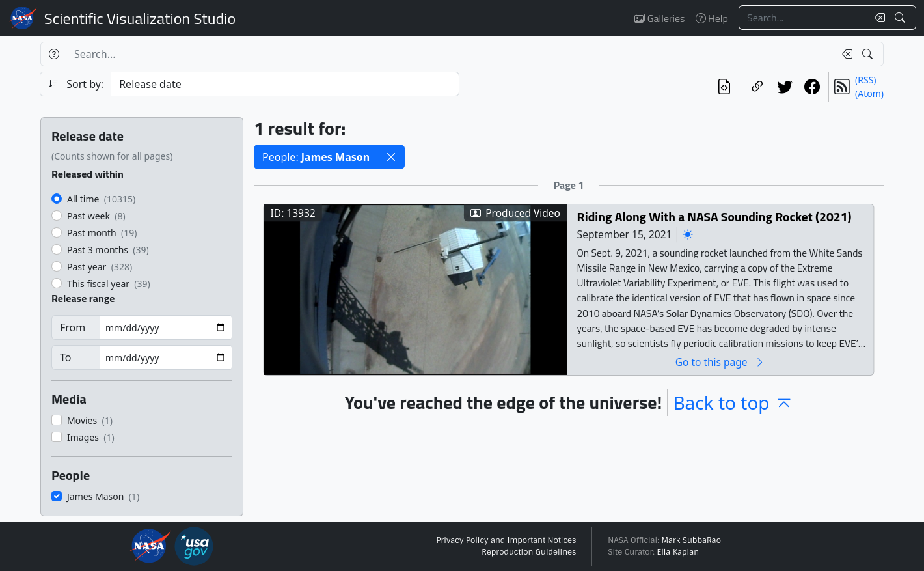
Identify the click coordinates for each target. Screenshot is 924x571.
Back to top (733, 402)
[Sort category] (285, 84)
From (73, 327)
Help (712, 18)
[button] (391, 157)
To (65, 357)
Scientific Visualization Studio (140, 18)
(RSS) (865, 80)
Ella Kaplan (678, 552)
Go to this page (720, 362)
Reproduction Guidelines (529, 552)
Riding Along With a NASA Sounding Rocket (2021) (714, 216)
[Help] (54, 54)
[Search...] (803, 18)
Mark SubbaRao (691, 540)
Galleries (659, 18)
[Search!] (902, 18)
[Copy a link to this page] (757, 87)
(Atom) (869, 93)
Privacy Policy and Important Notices (506, 540)
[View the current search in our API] (724, 87)
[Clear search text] (877, 18)
